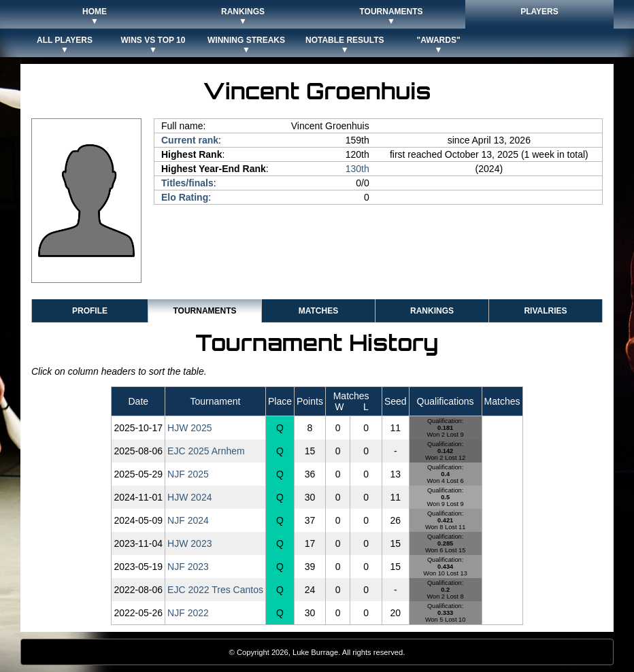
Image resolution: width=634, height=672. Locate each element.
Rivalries (545, 311)
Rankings (432, 311)
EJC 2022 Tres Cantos (215, 590)
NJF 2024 (188, 520)
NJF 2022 (188, 613)
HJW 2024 (189, 497)
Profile (90, 311)
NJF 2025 (188, 474)
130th (357, 169)
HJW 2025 (189, 428)
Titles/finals (187, 183)
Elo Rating (185, 197)
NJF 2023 (188, 567)
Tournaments (204, 311)
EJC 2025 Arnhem (206, 451)
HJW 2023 (189, 543)
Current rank (190, 140)
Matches (318, 311)
